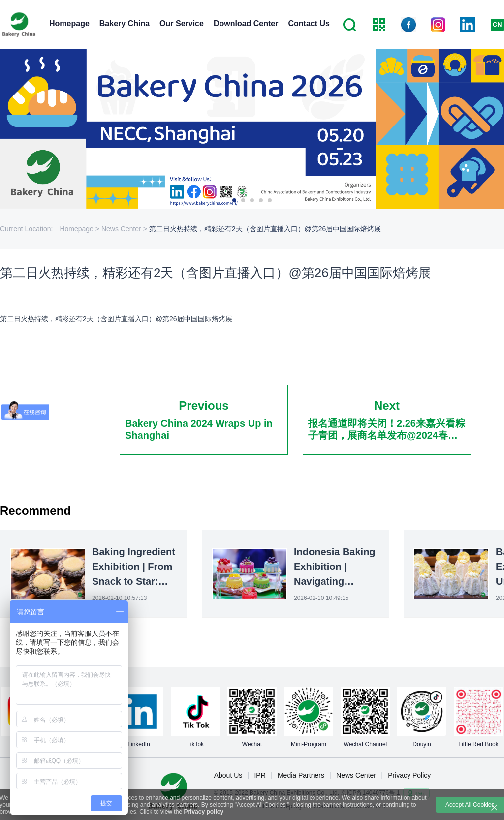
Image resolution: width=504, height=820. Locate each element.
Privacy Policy (409, 775)
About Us (228, 775)
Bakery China (125, 23)
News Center (356, 775)
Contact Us (309, 23)
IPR (260, 775)
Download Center (246, 23)
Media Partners (301, 775)
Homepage (69, 23)
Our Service (182, 23)
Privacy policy (204, 812)
